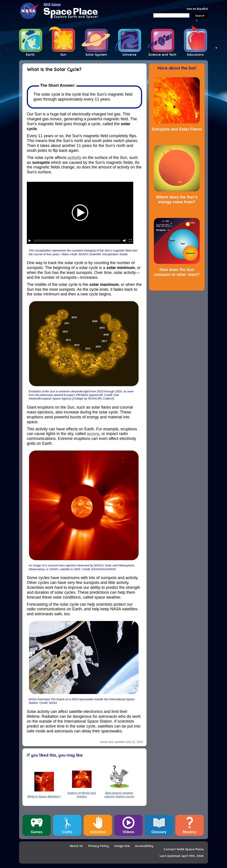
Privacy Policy (99, 846)
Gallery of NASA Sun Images (82, 795)
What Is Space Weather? (44, 796)
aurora (93, 434)
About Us (76, 846)
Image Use (122, 846)
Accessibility (144, 846)
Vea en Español (197, 9)
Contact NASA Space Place (184, 849)
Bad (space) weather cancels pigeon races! (119, 795)
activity (74, 158)
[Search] (171, 15)
